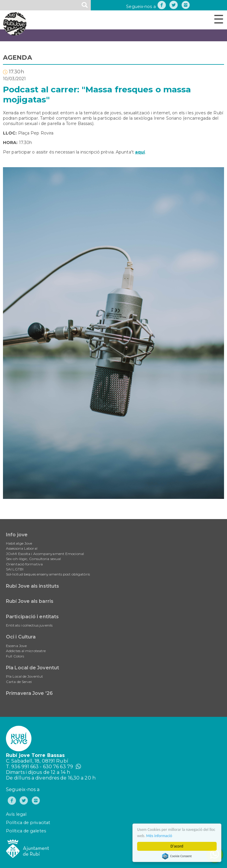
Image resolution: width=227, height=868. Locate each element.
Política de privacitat (28, 823)
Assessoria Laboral (22, 548)
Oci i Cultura (21, 637)
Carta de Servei (19, 682)
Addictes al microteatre (26, 651)
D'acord (178, 846)
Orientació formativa (24, 564)
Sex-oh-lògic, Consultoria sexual (33, 559)
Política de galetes (26, 831)
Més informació (160, 836)
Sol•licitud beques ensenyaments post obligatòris (48, 574)
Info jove (17, 535)
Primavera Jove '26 (29, 693)
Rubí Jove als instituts (32, 586)
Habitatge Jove (19, 543)
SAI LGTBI (15, 569)
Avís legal (16, 814)
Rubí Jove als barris (30, 601)
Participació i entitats (32, 617)
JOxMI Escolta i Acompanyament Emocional (45, 554)
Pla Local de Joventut (32, 668)
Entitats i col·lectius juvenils (29, 625)
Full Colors (15, 656)
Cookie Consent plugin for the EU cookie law (178, 856)
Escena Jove (16, 646)
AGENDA (18, 57)
